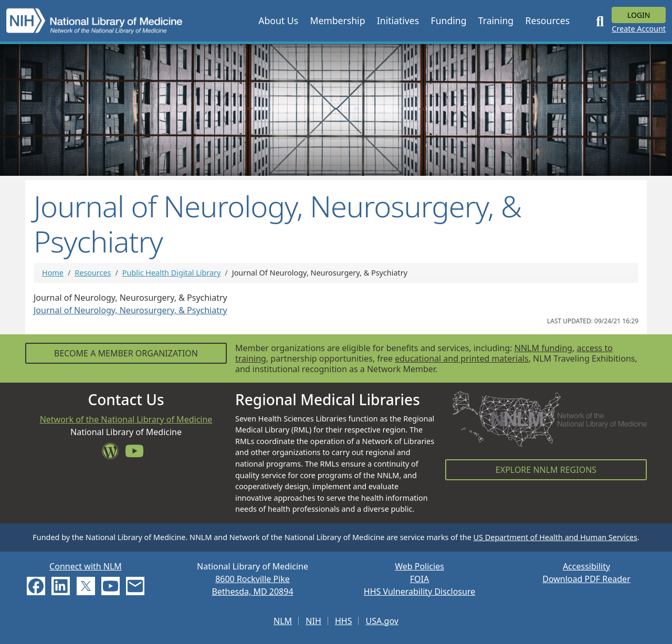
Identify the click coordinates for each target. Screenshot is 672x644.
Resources (93, 273)
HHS (344, 621)
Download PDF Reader (586, 579)
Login (639, 15)
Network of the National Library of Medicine (126, 419)
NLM (283, 621)
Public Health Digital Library (172, 273)
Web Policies (419, 566)
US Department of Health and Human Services (555, 537)
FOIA (419, 579)
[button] (278, 20)
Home (53, 273)
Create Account (639, 29)
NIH (313, 621)
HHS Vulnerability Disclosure (419, 592)
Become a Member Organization (126, 353)
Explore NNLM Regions (546, 470)
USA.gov (382, 621)
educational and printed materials (462, 358)
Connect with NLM (86, 566)
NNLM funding (543, 348)
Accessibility (586, 566)
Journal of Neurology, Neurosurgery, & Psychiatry (130, 310)
